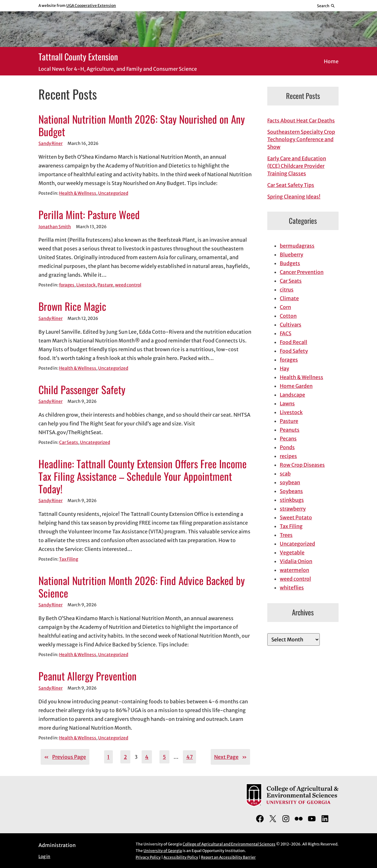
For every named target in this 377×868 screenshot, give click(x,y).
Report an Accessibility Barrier (228, 857)
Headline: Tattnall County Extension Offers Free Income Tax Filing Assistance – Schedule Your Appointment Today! (143, 476)
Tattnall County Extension (78, 56)
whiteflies (292, 588)
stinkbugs (292, 500)
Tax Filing (69, 559)
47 (190, 757)
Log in (44, 857)
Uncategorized (113, 193)
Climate (289, 298)
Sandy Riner (50, 144)
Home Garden (296, 386)
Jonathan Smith (55, 227)
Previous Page (65, 757)
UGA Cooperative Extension (91, 5)
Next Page (230, 757)
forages (67, 285)
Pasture (105, 285)
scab (285, 474)
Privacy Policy (148, 857)
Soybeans (291, 491)
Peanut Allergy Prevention (88, 676)
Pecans (288, 439)
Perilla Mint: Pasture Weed (89, 215)
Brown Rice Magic (72, 306)
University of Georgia (163, 851)
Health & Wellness (78, 193)
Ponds (287, 447)
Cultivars (291, 325)
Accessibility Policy (181, 857)
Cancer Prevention (302, 272)
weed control (128, 285)
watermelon (294, 570)
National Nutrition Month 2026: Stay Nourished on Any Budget (142, 126)
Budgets (290, 263)
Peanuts (290, 430)
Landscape (292, 395)
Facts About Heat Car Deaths (301, 121)
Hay (284, 368)
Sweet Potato (296, 517)
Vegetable (292, 552)
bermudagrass (297, 246)
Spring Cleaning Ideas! (294, 197)
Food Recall (294, 342)
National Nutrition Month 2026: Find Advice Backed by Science (142, 587)
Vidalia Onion (296, 561)
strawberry (293, 509)
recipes (288, 456)
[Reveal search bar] (326, 6)
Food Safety (294, 351)
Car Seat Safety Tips (291, 185)
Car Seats (69, 442)
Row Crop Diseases (302, 465)
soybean (290, 482)
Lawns (287, 403)
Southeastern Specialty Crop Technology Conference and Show (301, 139)
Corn (285, 307)
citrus (287, 290)
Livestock (86, 285)
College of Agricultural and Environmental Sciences (229, 844)
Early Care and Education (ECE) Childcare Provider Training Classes (297, 166)
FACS (286, 333)
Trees (286, 535)
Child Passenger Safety (82, 390)
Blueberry (292, 254)
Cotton (288, 316)
